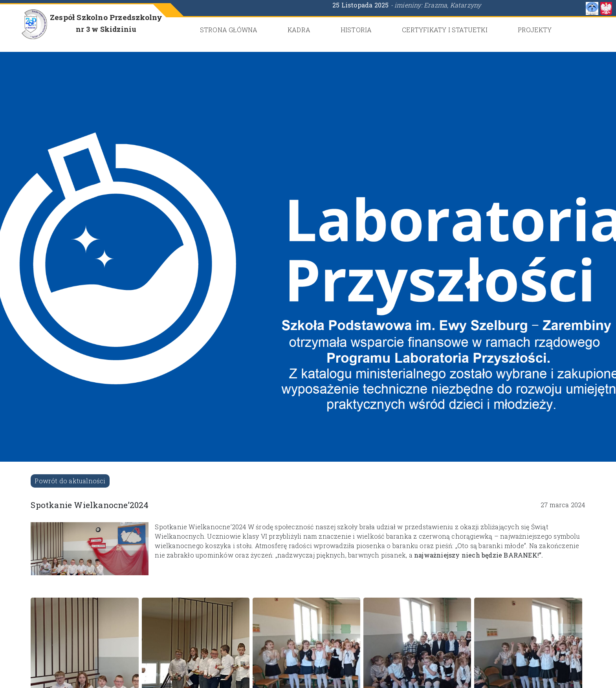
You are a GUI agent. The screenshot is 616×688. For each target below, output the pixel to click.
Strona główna (229, 30)
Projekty (535, 30)
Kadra (299, 30)
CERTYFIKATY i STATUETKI (445, 30)
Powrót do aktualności (70, 481)
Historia (356, 30)
